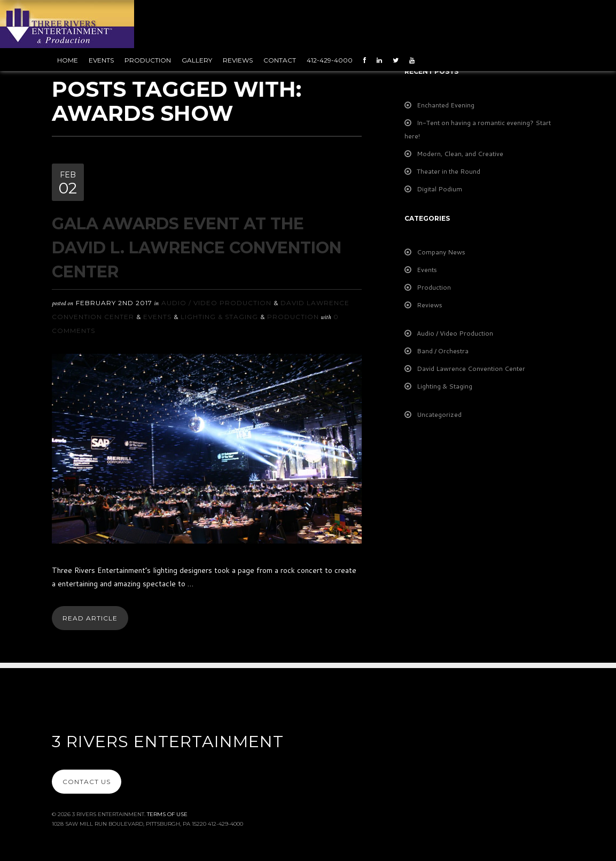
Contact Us (87, 782)
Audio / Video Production (216, 303)
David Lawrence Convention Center (471, 369)
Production (148, 60)
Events (101, 60)
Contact (280, 60)
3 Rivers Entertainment (168, 742)
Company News (441, 252)
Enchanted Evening (446, 105)
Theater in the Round (449, 171)
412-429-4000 (330, 60)
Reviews (238, 60)
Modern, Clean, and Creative (460, 154)
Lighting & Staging (219, 317)
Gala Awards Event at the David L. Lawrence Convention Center (197, 248)
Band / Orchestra (443, 351)
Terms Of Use (167, 814)
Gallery (197, 60)
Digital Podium (439, 189)
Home (68, 60)
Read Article (90, 618)
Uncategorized (439, 414)
